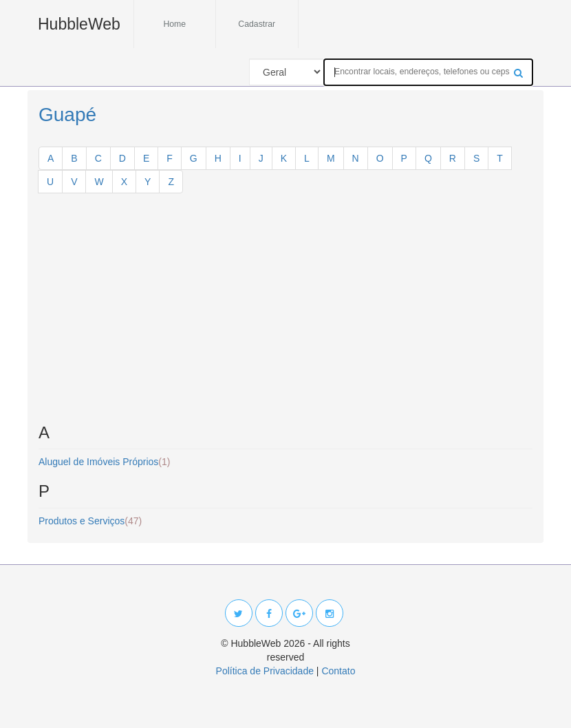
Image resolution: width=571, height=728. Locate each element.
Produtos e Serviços (90, 521)
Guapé (67, 115)
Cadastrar (257, 24)
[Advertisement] (285, 314)
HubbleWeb (79, 24)
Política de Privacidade (265, 671)
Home (174, 24)
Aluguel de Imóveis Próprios (104, 462)
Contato (338, 671)
